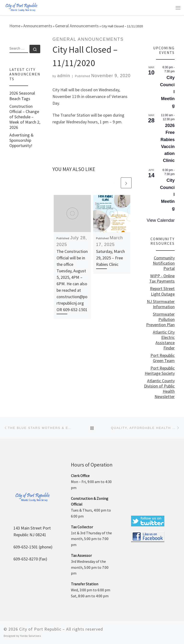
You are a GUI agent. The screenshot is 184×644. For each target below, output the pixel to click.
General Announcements (77, 26)
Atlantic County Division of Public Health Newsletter (159, 389)
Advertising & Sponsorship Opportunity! (21, 140)
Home (15, 26)
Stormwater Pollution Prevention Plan (160, 319)
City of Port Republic (40, 629)
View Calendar (161, 220)
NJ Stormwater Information (161, 304)
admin (64, 76)
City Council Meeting (167, 92)
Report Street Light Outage (162, 291)
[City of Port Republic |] (21, 7)
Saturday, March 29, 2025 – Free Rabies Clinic (110, 258)
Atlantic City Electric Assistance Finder (164, 340)
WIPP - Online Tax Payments (162, 279)
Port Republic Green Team (163, 358)
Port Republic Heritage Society (160, 371)
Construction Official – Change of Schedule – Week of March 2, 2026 (25, 117)
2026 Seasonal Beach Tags (22, 96)
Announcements (38, 26)
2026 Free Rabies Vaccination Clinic (168, 143)
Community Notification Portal (164, 263)
